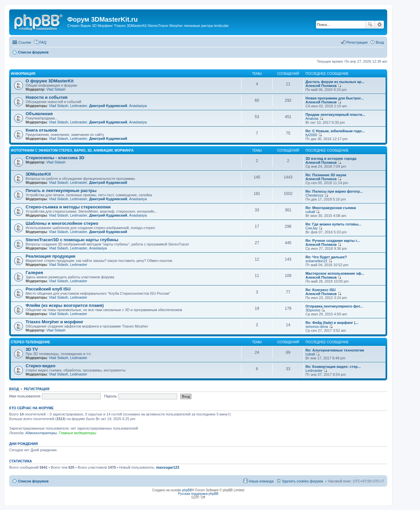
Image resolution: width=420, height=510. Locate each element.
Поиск (370, 25)
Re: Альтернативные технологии (335, 350)
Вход (14, 389)
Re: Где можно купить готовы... (333, 224)
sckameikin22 (316, 261)
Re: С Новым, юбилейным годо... (335, 131)
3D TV (32, 349)
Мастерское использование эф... (335, 273)
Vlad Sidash (56, 89)
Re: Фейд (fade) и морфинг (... (332, 323)
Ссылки (25, 42)
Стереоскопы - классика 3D (55, 158)
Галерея (34, 273)
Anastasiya (138, 106)
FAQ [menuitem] (43, 42)
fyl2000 (311, 135)
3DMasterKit (38, 174)
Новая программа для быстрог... (335, 98)
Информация (23, 74)
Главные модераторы (77, 433)
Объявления (39, 114)
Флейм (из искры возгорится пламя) (65, 305)
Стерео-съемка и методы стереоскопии (68, 207)
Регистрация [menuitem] (357, 42)
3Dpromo (313, 310)
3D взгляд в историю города (331, 159)
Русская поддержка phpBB (198, 494)
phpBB (187, 490)
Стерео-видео (41, 366)
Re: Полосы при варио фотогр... (334, 191)
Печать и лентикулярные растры (61, 191)
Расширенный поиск (379, 25)
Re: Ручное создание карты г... (333, 241)
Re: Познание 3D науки (326, 175)
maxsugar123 (168, 467)
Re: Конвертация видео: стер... (333, 367)
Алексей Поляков (321, 86)
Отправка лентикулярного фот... (334, 306)
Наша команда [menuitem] (261, 481)
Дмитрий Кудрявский (108, 106)
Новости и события (47, 97)
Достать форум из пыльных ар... (335, 82)
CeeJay (312, 228)
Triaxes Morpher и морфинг (54, 322)
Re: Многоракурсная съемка (331, 208)
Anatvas (312, 118)
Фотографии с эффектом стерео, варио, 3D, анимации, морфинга (72, 150)
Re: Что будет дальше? (326, 257)
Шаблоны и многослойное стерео (62, 223)
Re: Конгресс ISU (321, 290)
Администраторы (41, 433)
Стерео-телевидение (31, 342)
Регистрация (37, 389)
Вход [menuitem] (380, 42)
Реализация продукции (51, 256)
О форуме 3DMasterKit (50, 81)
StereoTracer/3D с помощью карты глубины (72, 240)
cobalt (310, 212)
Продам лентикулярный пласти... (335, 115)
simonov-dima (317, 327)
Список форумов (33, 481)
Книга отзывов (42, 130)
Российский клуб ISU (48, 289)
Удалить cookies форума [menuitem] (303, 481)
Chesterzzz (315, 195)
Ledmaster (79, 106)
